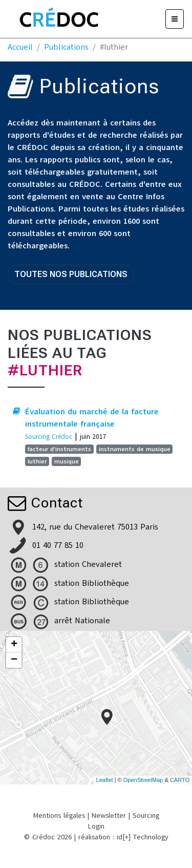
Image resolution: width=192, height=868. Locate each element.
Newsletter (109, 816)
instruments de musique (135, 449)
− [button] (14, 660)
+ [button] (14, 645)
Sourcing (146, 816)
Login (96, 826)
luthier (37, 461)
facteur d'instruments (59, 449)
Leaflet (105, 780)
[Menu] (175, 19)
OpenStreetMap (143, 780)
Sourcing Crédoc (49, 437)
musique (67, 461)
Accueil (20, 47)
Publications (66, 47)
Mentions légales (59, 816)
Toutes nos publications (71, 274)
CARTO (180, 780)
